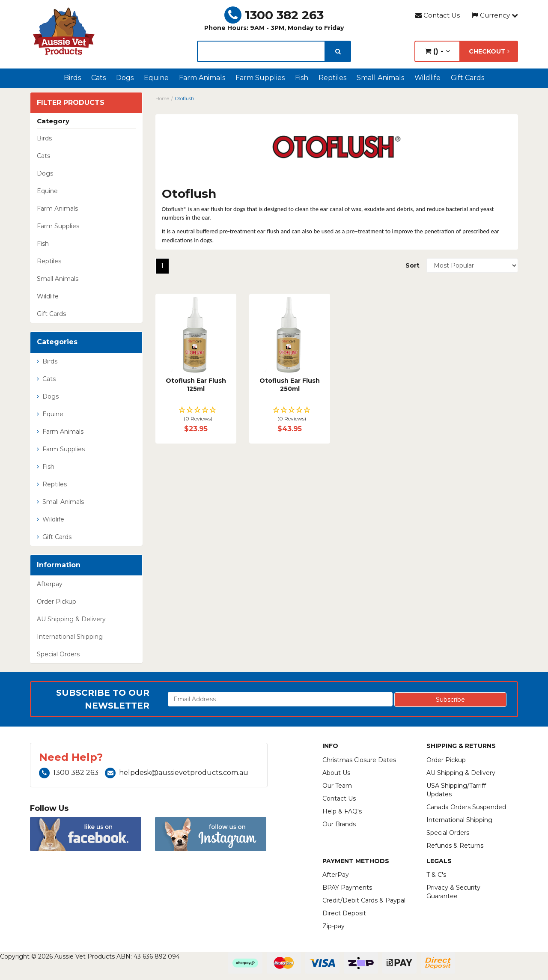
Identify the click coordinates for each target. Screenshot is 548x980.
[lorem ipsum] (261, 51)
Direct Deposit (344, 913)
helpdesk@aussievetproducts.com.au (177, 773)
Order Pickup (57, 602)
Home (162, 98)
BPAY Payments (347, 888)
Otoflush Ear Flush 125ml (196, 385)
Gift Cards (468, 78)
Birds (72, 78)
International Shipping (70, 637)
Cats (98, 78)
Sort (412, 265)
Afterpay (50, 584)
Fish (302, 78)
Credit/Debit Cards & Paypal (364, 900)
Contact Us (438, 15)
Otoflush (185, 98)
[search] (338, 51)
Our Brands (339, 824)
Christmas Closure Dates (359, 760)
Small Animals (380, 78)
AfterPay (336, 875)
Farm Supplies (260, 78)
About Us (336, 773)
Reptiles (332, 78)
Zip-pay (334, 926)
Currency (495, 15)
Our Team (337, 786)
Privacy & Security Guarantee (453, 892)
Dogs (125, 78)
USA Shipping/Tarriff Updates (456, 790)
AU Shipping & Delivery (71, 619)
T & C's (436, 875)
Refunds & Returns (455, 846)
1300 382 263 (274, 15)
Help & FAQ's (342, 811)
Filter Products (71, 103)
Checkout (489, 51)
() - (437, 51)
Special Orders (58, 654)
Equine (156, 78)
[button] (196, 415)
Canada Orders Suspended (466, 807)
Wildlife (427, 78)
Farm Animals (202, 78)
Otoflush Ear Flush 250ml (290, 385)
